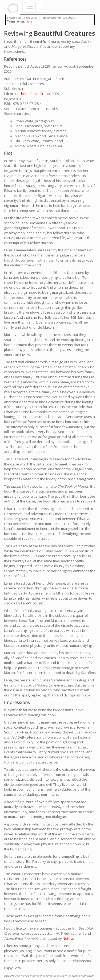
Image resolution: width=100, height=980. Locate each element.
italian (30, 21)
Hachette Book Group (32, 94)
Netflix (68, 938)
